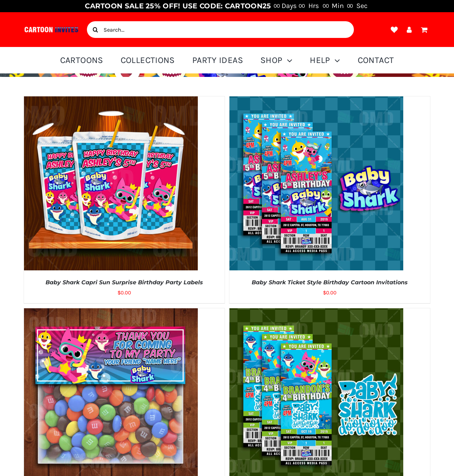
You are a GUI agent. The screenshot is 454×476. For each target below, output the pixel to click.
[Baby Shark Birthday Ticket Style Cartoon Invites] (316, 313)
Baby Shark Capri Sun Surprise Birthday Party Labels (124, 282)
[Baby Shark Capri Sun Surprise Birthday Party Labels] (111, 101)
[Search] (95, 30)
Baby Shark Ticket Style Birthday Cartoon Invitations (330, 282)
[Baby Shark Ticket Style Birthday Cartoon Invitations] (316, 101)
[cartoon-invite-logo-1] (51, 29)
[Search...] (220, 30)
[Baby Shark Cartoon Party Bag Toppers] (111, 313)
